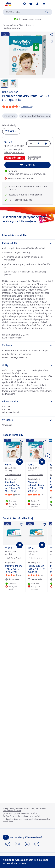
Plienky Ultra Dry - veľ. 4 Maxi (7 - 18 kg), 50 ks (14, 569)
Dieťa (21, 25)
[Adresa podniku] (27, 402)
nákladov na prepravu (12, 811)
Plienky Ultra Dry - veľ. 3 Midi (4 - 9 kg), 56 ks (36, 569)
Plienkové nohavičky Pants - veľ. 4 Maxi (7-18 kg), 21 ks (36, 487)
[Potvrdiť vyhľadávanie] (47, 12)
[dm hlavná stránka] (8, 4)
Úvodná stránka (10, 25)
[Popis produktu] (27, 243)
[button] (50, 4)
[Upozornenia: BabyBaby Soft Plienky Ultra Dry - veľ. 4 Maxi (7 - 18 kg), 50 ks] (12, 579)
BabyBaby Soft (10, 92)
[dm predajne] (24, 4)
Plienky (29, 25)
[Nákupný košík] (44, 4)
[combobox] (27, 12)
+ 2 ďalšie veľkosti (13, 475)
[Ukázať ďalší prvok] (48, 456)
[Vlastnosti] (27, 345)
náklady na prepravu (14, 153)
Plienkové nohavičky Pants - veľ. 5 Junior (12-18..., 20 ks (14, 487)
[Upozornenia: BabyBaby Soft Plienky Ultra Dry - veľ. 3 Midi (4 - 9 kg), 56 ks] (35, 579)
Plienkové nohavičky (11, 28)
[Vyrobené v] (27, 420)
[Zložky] (27, 366)
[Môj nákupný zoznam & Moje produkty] (31, 4)
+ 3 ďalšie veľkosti (13, 558)
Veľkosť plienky (9, 126)
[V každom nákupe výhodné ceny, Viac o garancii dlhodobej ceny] (27, 219)
